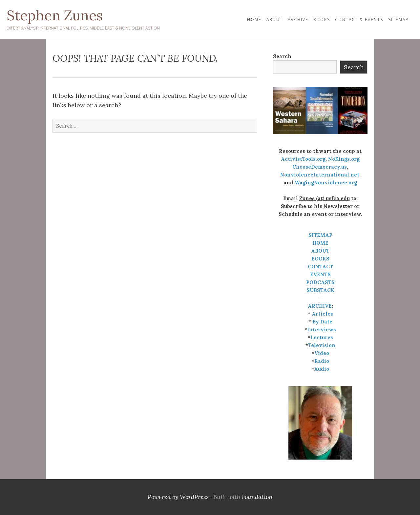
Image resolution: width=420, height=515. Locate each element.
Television (322, 345)
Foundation (257, 497)
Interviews (322, 330)
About (275, 20)
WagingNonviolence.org (326, 183)
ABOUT (320, 251)
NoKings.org (344, 159)
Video (322, 353)
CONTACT (320, 267)
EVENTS (320, 274)
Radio (322, 361)
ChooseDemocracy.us (320, 167)
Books (322, 20)
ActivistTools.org (303, 159)
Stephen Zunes (55, 15)
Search (282, 56)
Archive (298, 20)
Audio (322, 369)
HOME (254, 20)
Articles (322, 314)
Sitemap (398, 20)
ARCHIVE (320, 306)
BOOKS (320, 259)
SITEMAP (320, 235)
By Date (322, 322)
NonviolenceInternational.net (320, 175)
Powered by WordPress (178, 497)
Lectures (322, 337)
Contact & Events (359, 20)
